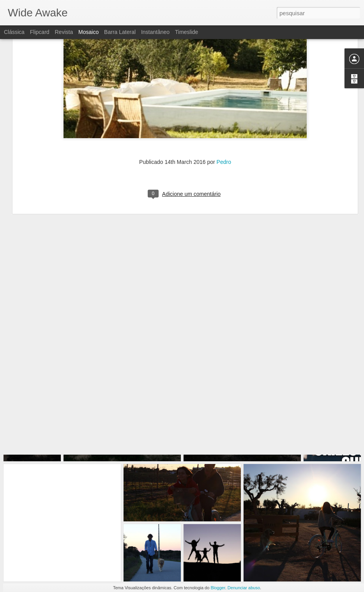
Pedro (224, 125)
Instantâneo (155, 32)
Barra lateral (120, 32)
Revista (64, 32)
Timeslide (186, 32)
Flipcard (40, 32)
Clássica (14, 32)
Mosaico (88, 32)
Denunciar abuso (244, 588)
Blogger (218, 588)
